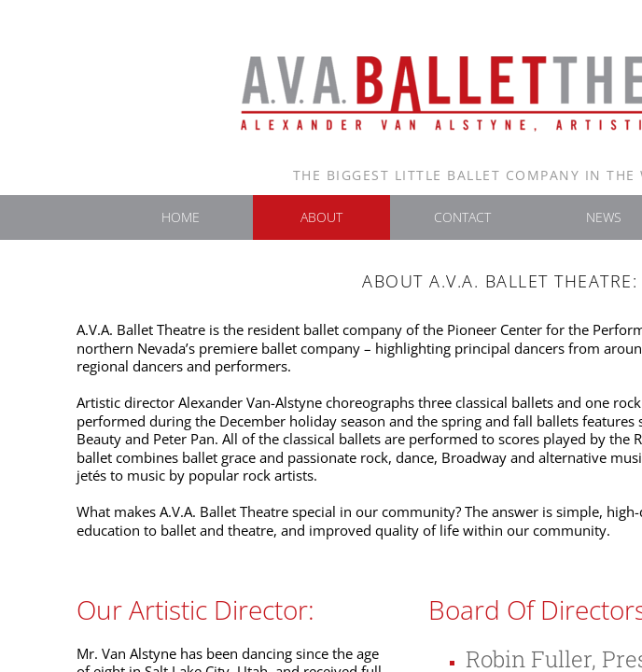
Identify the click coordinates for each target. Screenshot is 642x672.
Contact (462, 217)
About (321, 217)
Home (181, 217)
